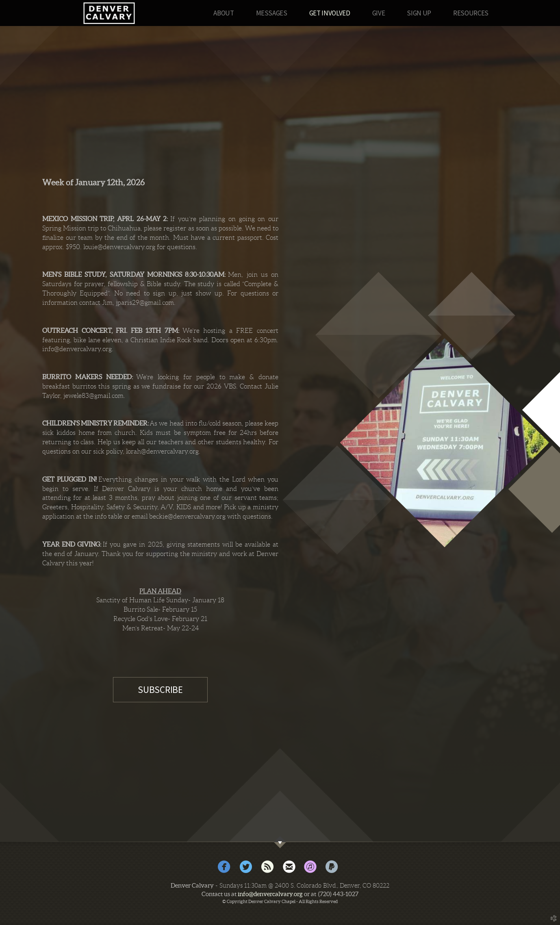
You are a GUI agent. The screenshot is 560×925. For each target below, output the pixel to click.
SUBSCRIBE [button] (160, 689)
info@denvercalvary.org (270, 894)
